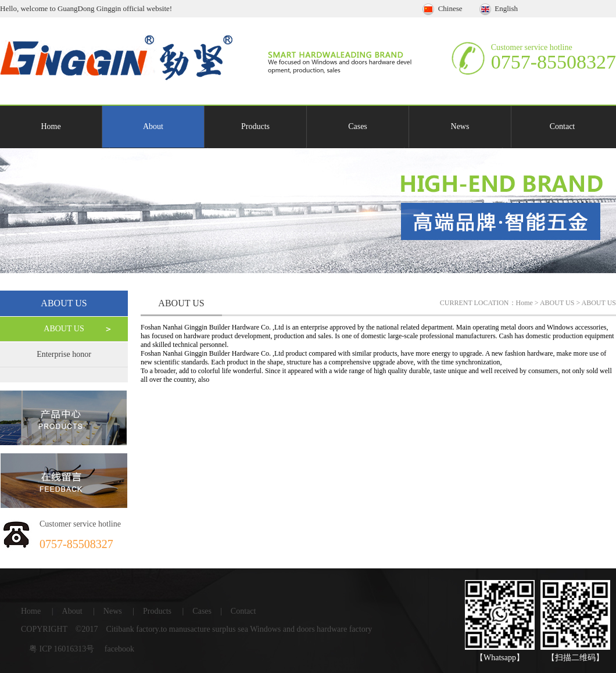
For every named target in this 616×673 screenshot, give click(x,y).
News (460, 126)
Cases (358, 126)
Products (255, 126)
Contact (563, 126)
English (499, 8)
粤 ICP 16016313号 (62, 649)
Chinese (443, 8)
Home (51, 126)
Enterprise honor (64, 354)
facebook (119, 649)
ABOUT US (64, 329)
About (153, 126)
